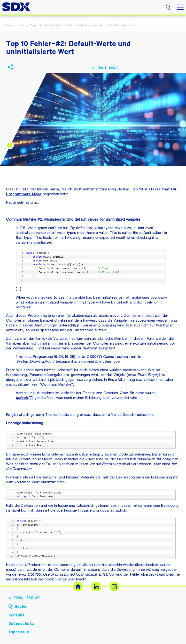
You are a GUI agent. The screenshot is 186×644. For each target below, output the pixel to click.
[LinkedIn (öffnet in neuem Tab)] (96, 586)
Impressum (19, 632)
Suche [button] (20, 607)
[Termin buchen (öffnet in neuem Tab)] (114, 586)
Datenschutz (21, 624)
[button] (168, 7)
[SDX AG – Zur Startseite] (16, 7)
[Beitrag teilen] (10, 68)
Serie (54, 189)
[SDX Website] (78, 586)
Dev (21, 25)
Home (9, 25)
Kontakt (17, 615)
